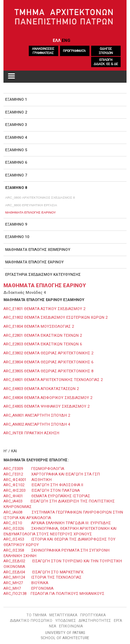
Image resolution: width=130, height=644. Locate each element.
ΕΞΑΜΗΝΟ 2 (16, 112)
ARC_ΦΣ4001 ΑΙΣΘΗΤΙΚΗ (28, 480)
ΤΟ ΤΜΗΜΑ (36, 615)
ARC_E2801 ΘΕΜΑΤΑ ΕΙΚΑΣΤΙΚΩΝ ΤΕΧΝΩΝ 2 (43, 335)
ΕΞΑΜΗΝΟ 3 (16, 125)
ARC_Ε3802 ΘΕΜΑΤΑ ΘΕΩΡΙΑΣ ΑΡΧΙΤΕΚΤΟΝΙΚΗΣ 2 (48, 353)
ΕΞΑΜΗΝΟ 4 (16, 138)
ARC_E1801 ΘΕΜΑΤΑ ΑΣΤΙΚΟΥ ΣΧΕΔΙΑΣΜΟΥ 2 (44, 309)
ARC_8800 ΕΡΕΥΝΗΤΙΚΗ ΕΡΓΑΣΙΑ (31, 205)
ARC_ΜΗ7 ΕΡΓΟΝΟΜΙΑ (28, 588)
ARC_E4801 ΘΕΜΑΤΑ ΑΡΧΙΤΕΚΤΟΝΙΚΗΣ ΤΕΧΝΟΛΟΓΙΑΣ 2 (53, 380)
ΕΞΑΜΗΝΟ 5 (16, 150)
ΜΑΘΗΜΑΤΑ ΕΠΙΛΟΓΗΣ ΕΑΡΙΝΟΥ (31, 212)
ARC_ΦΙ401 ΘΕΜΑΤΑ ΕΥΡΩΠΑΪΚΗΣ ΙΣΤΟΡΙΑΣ (47, 496)
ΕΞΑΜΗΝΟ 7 (16, 175)
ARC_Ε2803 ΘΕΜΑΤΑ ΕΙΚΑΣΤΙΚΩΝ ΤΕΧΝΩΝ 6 (43, 344)
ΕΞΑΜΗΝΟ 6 (16, 162)
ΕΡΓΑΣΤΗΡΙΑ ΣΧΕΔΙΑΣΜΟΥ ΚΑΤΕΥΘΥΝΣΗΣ (43, 275)
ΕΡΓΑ (118, 621)
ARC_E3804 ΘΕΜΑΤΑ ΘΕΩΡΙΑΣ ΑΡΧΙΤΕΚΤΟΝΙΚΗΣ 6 (48, 362)
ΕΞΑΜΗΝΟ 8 (16, 188)
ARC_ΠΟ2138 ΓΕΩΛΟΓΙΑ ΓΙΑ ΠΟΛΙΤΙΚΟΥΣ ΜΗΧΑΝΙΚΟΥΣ (54, 594)
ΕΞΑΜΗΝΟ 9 (16, 224)
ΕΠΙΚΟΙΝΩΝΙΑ (71, 626)
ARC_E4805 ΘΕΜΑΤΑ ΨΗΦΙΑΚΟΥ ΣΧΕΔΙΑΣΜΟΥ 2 (46, 406)
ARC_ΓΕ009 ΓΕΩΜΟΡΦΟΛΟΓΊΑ (34, 469)
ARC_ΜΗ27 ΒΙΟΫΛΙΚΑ (26, 583)
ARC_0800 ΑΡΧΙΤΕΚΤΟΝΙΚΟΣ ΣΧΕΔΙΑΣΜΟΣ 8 (40, 197)
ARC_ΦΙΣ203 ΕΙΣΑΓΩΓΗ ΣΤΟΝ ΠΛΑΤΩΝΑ (42, 491)
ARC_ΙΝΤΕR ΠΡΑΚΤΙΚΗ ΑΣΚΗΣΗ (31, 433)
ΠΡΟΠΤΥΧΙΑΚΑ (93, 615)
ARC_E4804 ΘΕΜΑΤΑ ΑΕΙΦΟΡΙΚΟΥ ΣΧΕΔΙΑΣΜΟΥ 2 (48, 398)
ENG (66, 40)
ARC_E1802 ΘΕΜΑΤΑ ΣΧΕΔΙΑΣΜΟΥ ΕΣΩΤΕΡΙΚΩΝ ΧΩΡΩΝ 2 (55, 318)
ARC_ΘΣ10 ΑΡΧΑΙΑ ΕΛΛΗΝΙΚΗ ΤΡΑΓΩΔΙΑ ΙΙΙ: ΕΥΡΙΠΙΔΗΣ (57, 523)
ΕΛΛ (57, 40)
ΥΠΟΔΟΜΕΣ (66, 621)
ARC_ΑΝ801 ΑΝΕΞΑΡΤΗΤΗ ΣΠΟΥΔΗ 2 (37, 415)
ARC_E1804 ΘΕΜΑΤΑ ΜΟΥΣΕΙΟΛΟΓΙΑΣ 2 (39, 326)
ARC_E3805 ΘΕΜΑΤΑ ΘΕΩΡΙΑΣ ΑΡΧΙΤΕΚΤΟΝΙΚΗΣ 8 (48, 371)
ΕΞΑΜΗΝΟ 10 (17, 237)
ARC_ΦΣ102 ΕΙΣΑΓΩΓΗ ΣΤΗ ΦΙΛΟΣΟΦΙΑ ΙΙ (43, 485)
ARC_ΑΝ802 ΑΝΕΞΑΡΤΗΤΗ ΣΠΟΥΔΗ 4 (37, 424)
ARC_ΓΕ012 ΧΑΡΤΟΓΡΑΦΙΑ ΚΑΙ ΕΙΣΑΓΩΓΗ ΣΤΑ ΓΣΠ (52, 474)
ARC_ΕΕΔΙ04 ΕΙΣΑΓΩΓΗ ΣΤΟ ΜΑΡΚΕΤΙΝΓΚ (44, 572)
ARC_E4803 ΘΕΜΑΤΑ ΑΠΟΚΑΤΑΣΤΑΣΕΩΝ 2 (41, 389)
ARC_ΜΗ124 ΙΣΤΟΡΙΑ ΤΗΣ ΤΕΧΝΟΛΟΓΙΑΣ (42, 577)
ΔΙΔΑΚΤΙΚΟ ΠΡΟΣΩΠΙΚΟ (31, 621)
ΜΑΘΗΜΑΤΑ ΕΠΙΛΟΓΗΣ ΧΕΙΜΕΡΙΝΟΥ (38, 250)
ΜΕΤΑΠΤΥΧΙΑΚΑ (63, 615)
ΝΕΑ (53, 626)
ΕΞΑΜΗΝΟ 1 (16, 99)
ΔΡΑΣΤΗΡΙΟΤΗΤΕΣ (95, 621)
